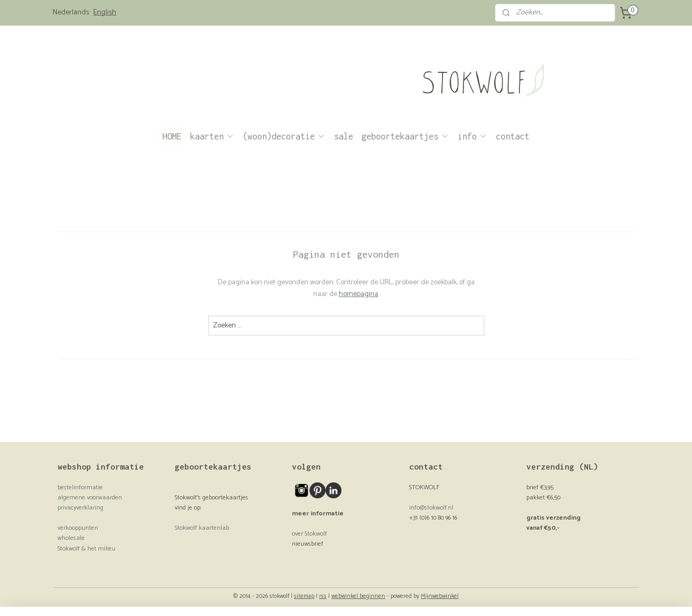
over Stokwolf (310, 534)
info (473, 136)
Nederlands (71, 13)
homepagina (359, 294)
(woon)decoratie (284, 136)
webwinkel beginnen (358, 596)
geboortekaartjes (405, 136)
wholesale (71, 538)
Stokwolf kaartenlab (202, 528)
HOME (172, 136)
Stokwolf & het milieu (87, 549)
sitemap (304, 596)
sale (344, 136)
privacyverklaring (80, 508)
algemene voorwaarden (90, 498)
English (105, 13)
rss (323, 596)
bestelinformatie (80, 487)
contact (513, 136)
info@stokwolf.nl (431, 508)
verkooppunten (78, 528)
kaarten (212, 136)
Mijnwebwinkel (440, 596)
